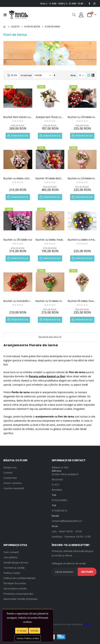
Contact (8, 473)
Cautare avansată (14, 488)
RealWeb (88, 624)
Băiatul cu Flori (60, 467)
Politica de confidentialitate (19, 578)
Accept (23, 631)
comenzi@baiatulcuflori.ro (67, 521)
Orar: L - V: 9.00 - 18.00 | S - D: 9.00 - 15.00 (62, 3)
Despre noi (10, 467)
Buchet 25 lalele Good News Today (82, 301)
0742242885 (59, 500)
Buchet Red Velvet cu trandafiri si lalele (18, 117)
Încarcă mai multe (50, 337)
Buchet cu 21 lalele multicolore (50, 301)
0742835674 (59, 510)
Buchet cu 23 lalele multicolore (82, 178)
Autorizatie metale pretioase (21, 599)
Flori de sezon (32, 27)
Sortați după (26, 75)
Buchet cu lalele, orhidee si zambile (18, 178)
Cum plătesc (11, 557)
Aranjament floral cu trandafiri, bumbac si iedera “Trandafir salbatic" (50, 117)
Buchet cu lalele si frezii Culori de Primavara (82, 240)
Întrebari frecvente (15, 583)
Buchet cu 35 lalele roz (18, 240)
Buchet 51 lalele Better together (50, 178)
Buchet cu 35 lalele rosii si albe (82, 117)
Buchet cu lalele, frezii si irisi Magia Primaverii (50, 240)
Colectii (15, 27)
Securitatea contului (15, 588)
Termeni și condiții (14, 568)
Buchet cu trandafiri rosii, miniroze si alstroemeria (18, 301)
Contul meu (10, 478)
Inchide (34, 631)
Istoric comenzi (12, 483)
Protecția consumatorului (18, 594)
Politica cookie (12, 573)
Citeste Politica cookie (28, 638)
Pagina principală (5, 27)
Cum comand (11, 552)
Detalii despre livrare (16, 562)
